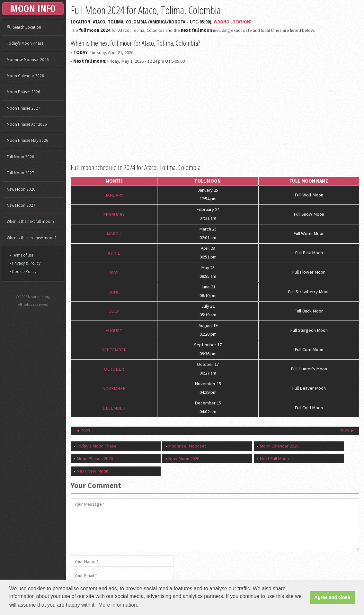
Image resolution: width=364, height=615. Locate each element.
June (114, 292)
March (114, 234)
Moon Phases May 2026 (27, 140)
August (114, 330)
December (114, 408)
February (114, 214)
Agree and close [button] (332, 597)
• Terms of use (22, 255)
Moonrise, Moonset (187, 446)
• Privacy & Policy (25, 263)
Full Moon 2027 (20, 173)
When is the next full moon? (31, 221)
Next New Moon (92, 471)
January (114, 195)
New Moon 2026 (184, 458)
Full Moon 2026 (20, 157)
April (114, 253)
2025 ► (347, 430)
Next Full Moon (274, 458)
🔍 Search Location (24, 27)
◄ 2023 (83, 430)
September (114, 350)
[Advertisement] (215, 113)
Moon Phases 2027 (23, 108)
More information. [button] (118, 605)
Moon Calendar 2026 (279, 446)
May (114, 272)
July (114, 311)
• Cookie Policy (23, 271)
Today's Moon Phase (97, 446)
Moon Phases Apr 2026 (27, 124)
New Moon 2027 (21, 205)
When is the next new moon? (32, 238)
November (114, 388)
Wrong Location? (233, 22)
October (114, 369)
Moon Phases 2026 (95, 458)
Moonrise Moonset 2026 (28, 60)
